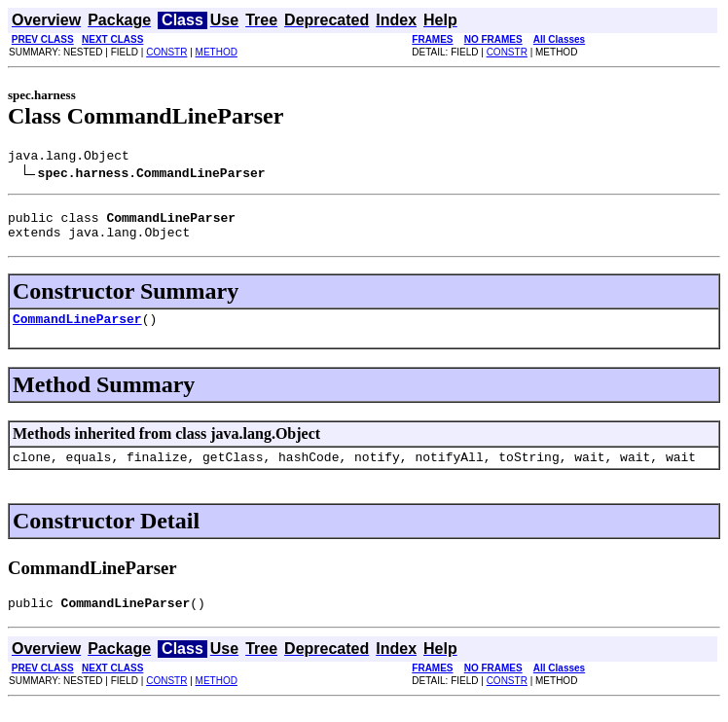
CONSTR (166, 52)
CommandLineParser (77, 330)
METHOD (217, 52)
